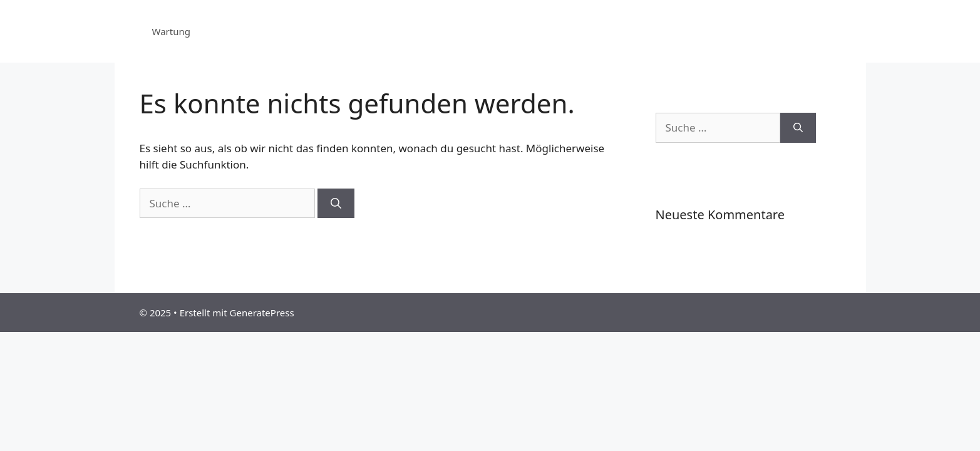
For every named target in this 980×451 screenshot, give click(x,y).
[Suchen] (336, 204)
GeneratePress (262, 313)
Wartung (171, 31)
